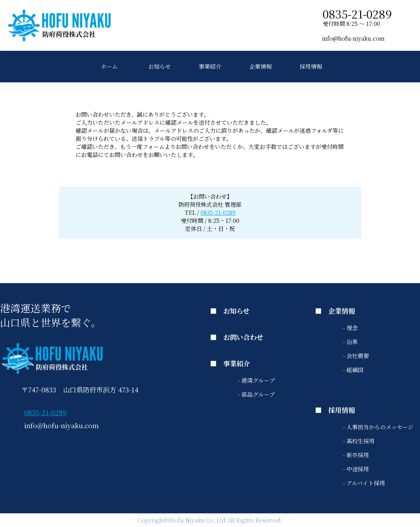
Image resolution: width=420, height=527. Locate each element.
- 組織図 (353, 370)
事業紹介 (210, 66)
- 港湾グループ (256, 380)
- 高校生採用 (359, 441)
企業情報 (260, 66)
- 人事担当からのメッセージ (378, 427)
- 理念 (350, 328)
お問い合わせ (243, 337)
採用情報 (311, 66)
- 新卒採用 (356, 455)
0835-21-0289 (218, 213)
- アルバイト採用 (364, 483)
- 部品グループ (256, 394)
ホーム (109, 66)
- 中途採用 (356, 469)
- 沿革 (350, 342)
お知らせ (160, 66)
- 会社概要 (356, 356)
